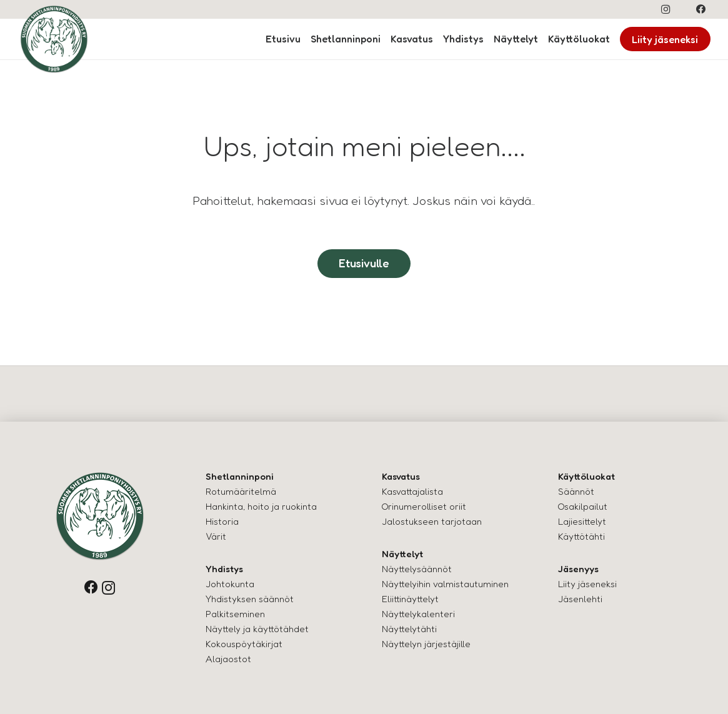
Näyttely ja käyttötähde (255, 629)
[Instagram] (666, 9)
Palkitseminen (235, 614)
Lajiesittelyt (582, 521)
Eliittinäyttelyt (410, 599)
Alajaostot (228, 659)
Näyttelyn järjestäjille (426, 644)
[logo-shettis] (54, 39)
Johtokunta (230, 584)
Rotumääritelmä (241, 491)
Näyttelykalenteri (418, 614)
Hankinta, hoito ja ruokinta (261, 506)
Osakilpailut (583, 506)
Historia (222, 521)
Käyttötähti (581, 536)
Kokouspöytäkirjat (244, 644)
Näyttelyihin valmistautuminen (445, 584)
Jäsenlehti (580, 599)
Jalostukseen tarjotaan (432, 521)
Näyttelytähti (409, 629)
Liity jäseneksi (587, 584)
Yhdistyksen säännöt (250, 599)
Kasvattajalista (412, 491)
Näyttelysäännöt (417, 569)
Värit (216, 536)
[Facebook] (701, 9)
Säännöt (576, 491)
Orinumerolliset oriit (424, 506)
